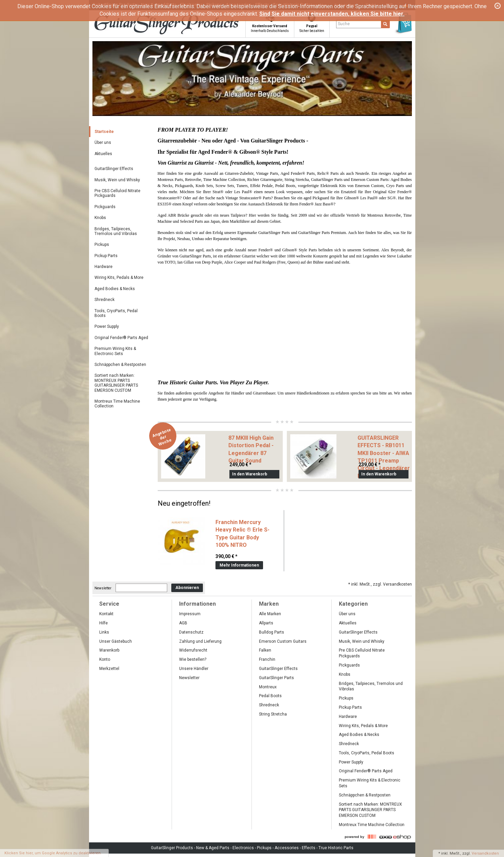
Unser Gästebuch (116, 641)
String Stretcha (273, 714)
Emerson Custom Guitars (283, 641)
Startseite (104, 132)
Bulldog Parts (272, 632)
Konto (105, 659)
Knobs (100, 218)
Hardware (103, 267)
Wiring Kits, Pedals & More (119, 278)
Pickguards (105, 207)
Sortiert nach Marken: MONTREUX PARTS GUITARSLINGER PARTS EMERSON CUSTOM (116, 383)
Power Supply (107, 326)
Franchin (267, 659)
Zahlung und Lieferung (200, 641)
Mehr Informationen (239, 565)
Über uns (103, 142)
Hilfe (103, 623)
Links (104, 632)
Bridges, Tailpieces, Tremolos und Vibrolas (116, 231)
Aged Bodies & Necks (115, 289)
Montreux (268, 687)
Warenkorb (109, 650)
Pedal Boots (270, 696)
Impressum (190, 614)
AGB (183, 623)
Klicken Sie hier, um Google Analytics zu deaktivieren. (53, 853)
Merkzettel (109, 669)
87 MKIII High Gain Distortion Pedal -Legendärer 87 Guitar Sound (251, 449)
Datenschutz (191, 632)
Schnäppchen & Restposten (120, 365)
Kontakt (106, 614)
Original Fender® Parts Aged (121, 338)
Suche (344, 24)
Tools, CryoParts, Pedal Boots (116, 313)
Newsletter (103, 588)
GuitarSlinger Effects (114, 169)
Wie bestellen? (193, 659)
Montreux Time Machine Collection (117, 404)
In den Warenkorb (250, 474)
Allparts (266, 623)
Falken (265, 650)
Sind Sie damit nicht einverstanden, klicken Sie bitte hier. (332, 14)
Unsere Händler (194, 669)
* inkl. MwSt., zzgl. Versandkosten (380, 584)
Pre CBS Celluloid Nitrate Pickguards (117, 193)
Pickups (102, 245)
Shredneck (105, 300)
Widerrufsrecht (193, 650)
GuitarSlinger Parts (276, 678)
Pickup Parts (106, 256)
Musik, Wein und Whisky (117, 180)
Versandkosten (485, 853)
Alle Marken (270, 614)
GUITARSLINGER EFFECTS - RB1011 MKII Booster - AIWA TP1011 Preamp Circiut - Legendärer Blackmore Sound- (384, 457)
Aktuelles (103, 154)
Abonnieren (187, 588)
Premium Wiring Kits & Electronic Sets (115, 351)
